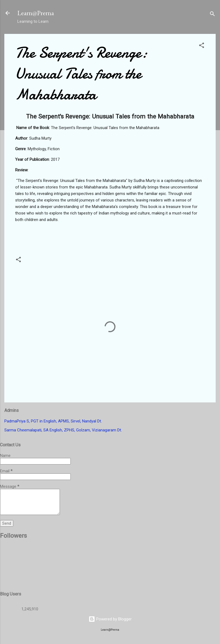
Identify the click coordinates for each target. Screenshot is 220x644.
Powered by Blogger (110, 619)
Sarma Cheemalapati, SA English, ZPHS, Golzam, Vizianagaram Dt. (63, 430)
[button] (202, 46)
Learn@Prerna (36, 13)
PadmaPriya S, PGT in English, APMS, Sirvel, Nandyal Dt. (53, 421)
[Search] (212, 15)
